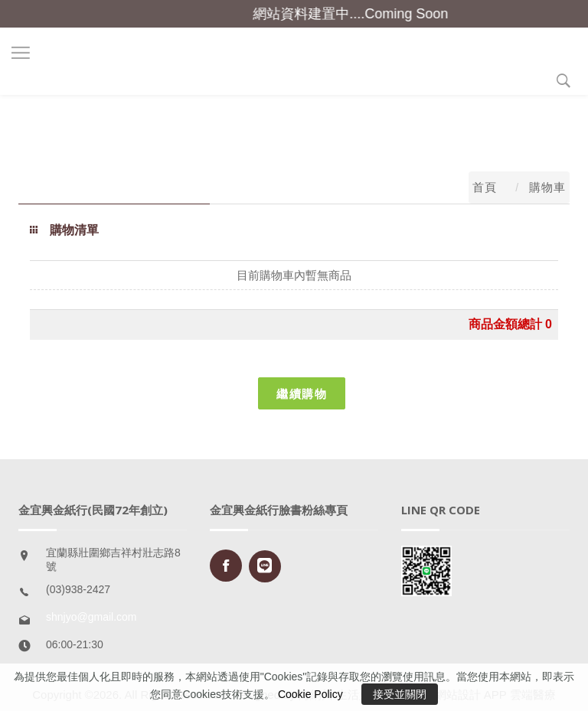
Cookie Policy (310, 694)
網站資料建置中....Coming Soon (356, 14)
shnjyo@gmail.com (91, 617)
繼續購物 (302, 393)
